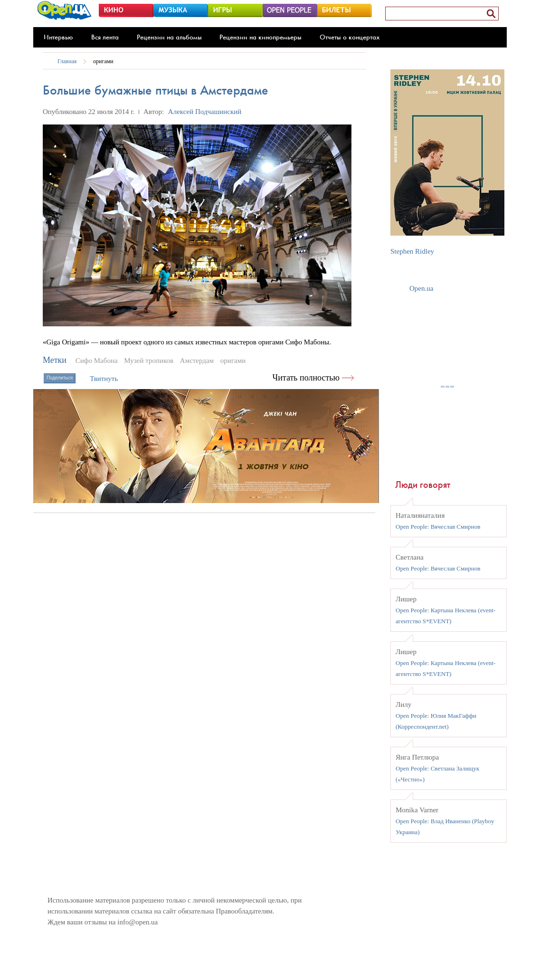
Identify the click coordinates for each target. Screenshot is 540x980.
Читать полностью (306, 378)
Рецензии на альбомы (169, 37)
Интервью (58, 37)
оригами (103, 61)
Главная (67, 61)
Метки (55, 360)
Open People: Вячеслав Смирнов (438, 527)
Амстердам (197, 361)
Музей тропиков (149, 361)
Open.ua (421, 288)
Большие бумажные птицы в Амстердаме (156, 90)
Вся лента (105, 37)
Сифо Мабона (97, 361)
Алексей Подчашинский (205, 112)
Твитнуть (104, 379)
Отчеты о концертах (350, 37)
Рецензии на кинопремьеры (261, 37)
